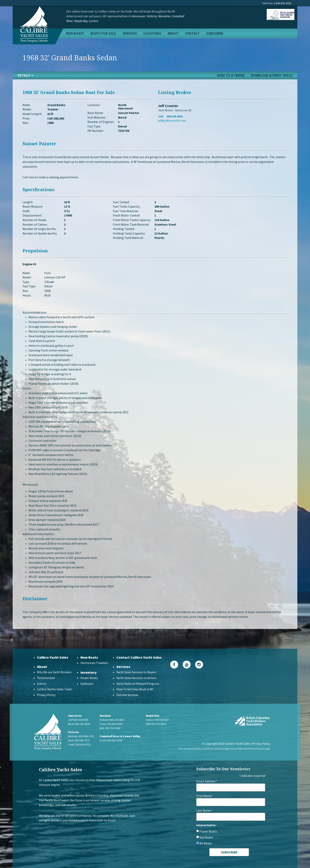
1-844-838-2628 (282, 3)
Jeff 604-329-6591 (78, 720)
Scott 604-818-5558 (111, 740)
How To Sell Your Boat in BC (135, 689)
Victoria (152, 16)
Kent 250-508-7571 (79, 740)
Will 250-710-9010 (156, 724)
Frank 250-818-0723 (79, 745)
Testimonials (46, 678)
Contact (192, 33)
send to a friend (231, 75)
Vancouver (138, 16)
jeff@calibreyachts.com (172, 121)
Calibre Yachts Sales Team (54, 689)
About (173, 33)
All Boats (206, 843)
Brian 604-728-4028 (79, 724)
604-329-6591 (175, 116)
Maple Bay (81, 21)
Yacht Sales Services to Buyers (136, 672)
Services (130, 33)
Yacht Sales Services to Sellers (137, 678)
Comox (93, 21)
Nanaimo (164, 16)
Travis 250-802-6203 (111, 724)
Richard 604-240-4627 (112, 720)
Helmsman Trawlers (94, 663)
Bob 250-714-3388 (110, 728)
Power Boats (89, 678)
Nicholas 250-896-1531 (81, 736)
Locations (152, 33)
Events (42, 684)
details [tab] (24, 75)
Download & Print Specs (272, 75)
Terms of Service (256, 749)
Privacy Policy (46, 695)
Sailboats (87, 684)
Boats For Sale (103, 33)
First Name (205, 796)
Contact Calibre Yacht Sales (139, 657)
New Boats (75, 33)
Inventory (89, 672)
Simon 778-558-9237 (158, 720)
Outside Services (127, 695)
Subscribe (215, 33)
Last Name (205, 810)
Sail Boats (206, 837)
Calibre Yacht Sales (53, 657)
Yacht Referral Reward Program (138, 684)
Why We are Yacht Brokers (54, 672)
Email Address (207, 781)
